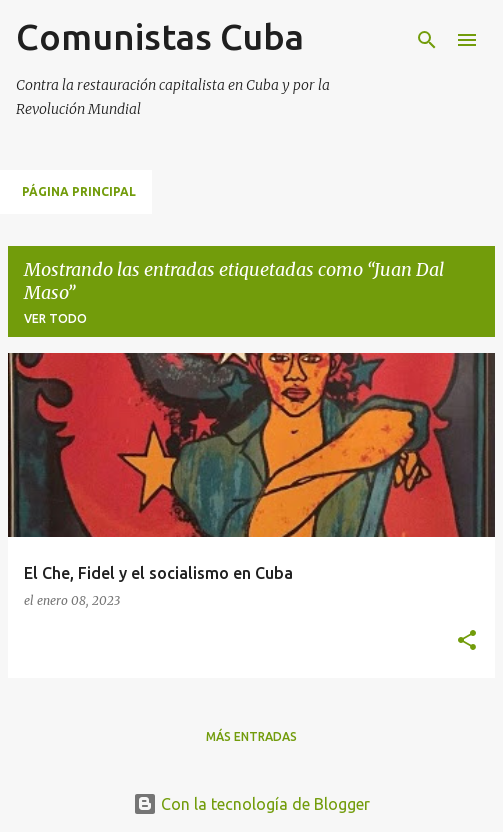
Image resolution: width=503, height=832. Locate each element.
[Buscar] (427, 40)
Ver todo (55, 318)
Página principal (79, 191)
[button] (467, 641)
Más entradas (251, 736)
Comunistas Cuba (160, 36)
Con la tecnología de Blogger (251, 804)
